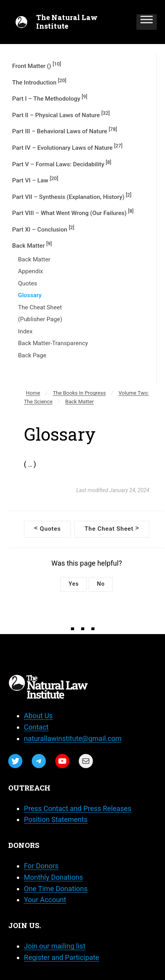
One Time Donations (56, 889)
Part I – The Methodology (50, 98)
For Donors (41, 866)
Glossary (30, 295)
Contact (36, 727)
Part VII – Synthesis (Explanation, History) (72, 196)
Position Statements (56, 819)
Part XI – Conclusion (43, 229)
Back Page (32, 355)
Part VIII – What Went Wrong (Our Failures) (73, 212)
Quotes (28, 283)
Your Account (45, 900)
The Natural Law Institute (67, 22)
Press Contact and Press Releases (78, 808)
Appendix (31, 271)
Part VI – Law (35, 180)
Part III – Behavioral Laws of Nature (65, 131)
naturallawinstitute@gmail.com (73, 738)
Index (25, 331)
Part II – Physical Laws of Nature (61, 114)
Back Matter (32, 245)
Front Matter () (37, 65)
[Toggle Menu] (147, 22)
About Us (38, 716)
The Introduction (39, 82)
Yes (74, 584)
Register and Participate (62, 957)
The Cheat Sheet (40, 307)
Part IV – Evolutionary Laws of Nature (67, 147)
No (101, 584)
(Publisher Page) (40, 319)
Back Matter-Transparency (53, 343)
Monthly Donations (53, 877)
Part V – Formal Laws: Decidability (62, 164)
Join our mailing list (55, 946)
